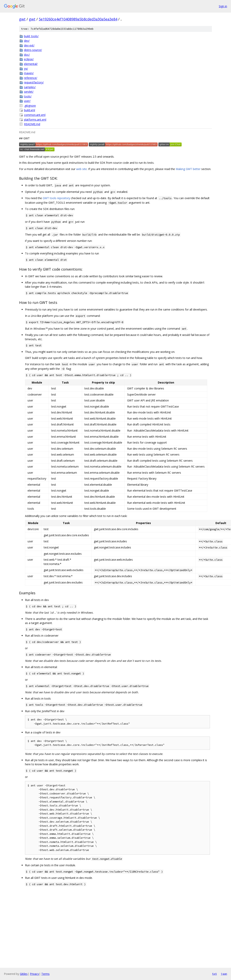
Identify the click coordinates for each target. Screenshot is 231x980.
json (224, 974)
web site (81, 169)
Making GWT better (188, 169)
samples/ (30, 87)
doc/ (27, 55)
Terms (45, 974)
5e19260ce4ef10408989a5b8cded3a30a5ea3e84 (78, 19)
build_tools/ (31, 36)
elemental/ (31, 64)
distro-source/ (33, 50)
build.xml (30, 110)
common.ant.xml (35, 115)
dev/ (27, 41)
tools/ (28, 96)
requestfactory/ (34, 82)
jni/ (26, 69)
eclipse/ (29, 59)
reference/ (31, 78)
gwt (22, 19)
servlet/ (29, 92)
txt (214, 974)
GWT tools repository (56, 198)
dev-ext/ (29, 45)
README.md (32, 124)
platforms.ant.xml (35, 120)
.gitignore (30, 106)
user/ (27, 101)
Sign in (223, 6)
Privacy (34, 974)
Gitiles (24, 974)
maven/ (29, 73)
